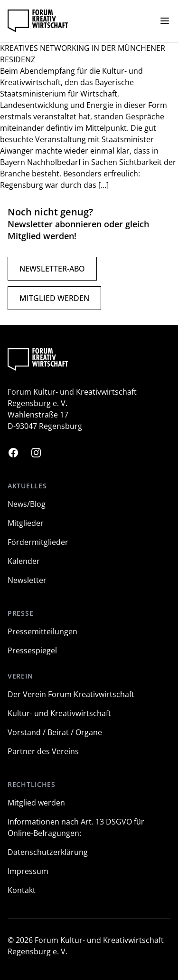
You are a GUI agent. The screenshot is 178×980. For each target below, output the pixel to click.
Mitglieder (26, 523)
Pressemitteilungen (42, 631)
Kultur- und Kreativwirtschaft (59, 713)
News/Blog (27, 504)
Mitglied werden (54, 298)
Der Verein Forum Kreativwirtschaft (71, 694)
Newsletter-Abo (52, 269)
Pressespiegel (32, 650)
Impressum (28, 871)
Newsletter (27, 580)
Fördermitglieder (38, 542)
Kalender (24, 561)
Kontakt (22, 890)
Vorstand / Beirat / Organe (55, 732)
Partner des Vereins (43, 751)
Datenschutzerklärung (48, 852)
